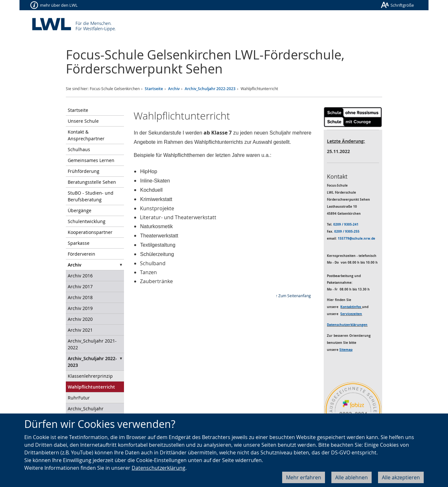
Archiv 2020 (80, 319)
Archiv (174, 89)
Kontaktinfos (351, 307)
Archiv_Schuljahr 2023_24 (86, 412)
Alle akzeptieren (401, 477)
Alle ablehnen (351, 477)
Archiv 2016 (80, 276)
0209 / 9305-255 (347, 231)
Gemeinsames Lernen (91, 160)
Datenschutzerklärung (158, 468)
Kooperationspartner (90, 232)
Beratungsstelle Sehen (92, 182)
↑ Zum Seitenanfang (293, 296)
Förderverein (81, 254)
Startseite (154, 89)
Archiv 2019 (80, 308)
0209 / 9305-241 (346, 224)
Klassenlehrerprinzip (90, 376)
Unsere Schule (83, 121)
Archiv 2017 (80, 286)
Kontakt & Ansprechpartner (86, 135)
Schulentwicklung (87, 221)
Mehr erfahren (304, 477)
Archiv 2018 (80, 297)
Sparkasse (79, 243)
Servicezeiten (351, 314)
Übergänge (80, 210)
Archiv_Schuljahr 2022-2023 (210, 89)
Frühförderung (84, 171)
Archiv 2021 (80, 330)
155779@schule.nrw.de (356, 238)
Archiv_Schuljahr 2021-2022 (92, 344)
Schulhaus (79, 149)
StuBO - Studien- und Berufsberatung (91, 196)
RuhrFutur (79, 398)
